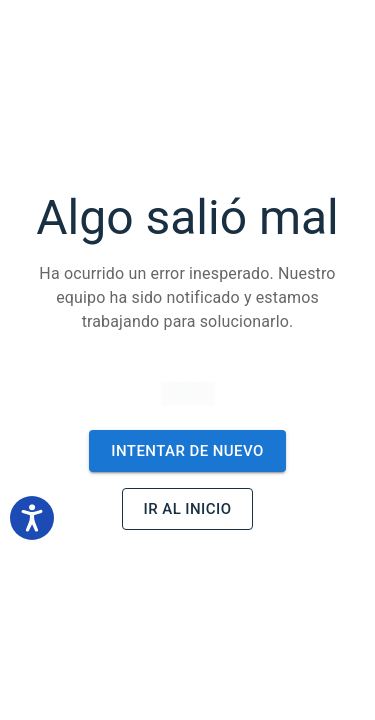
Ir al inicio (188, 509)
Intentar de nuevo (187, 451)
